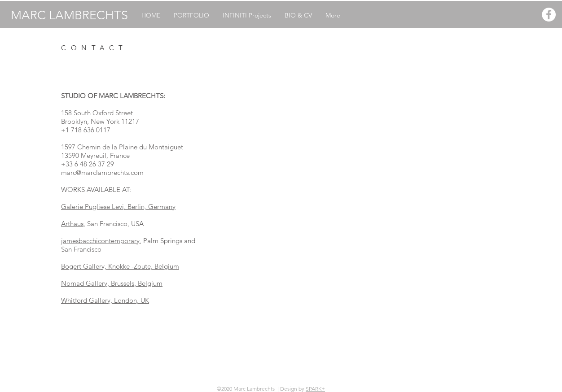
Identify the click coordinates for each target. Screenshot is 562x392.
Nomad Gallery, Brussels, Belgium (112, 283)
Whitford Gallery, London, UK (105, 300)
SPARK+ (315, 389)
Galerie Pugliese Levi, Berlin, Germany (118, 207)
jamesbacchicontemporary (100, 241)
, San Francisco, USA (114, 224)
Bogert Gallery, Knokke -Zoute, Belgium (120, 266)
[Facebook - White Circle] (549, 15)
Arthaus (72, 224)
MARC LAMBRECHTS (69, 15)
